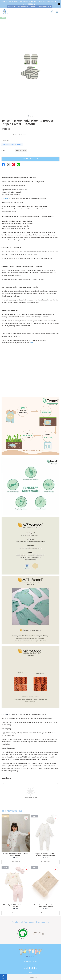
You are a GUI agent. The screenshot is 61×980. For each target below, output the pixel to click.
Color (3, 150)
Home (31, 973)
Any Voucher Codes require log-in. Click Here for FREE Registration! (29, 6)
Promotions (5, 140)
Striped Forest (21, 151)
